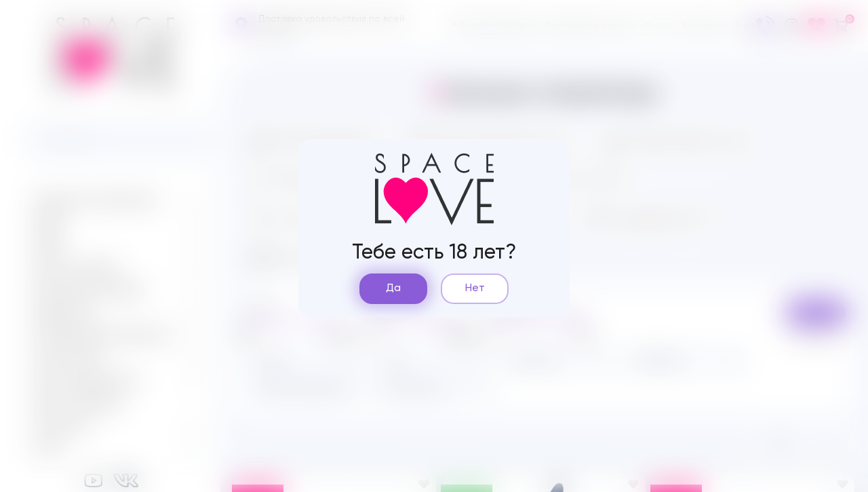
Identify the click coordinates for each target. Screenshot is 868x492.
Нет (475, 288)
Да (393, 288)
